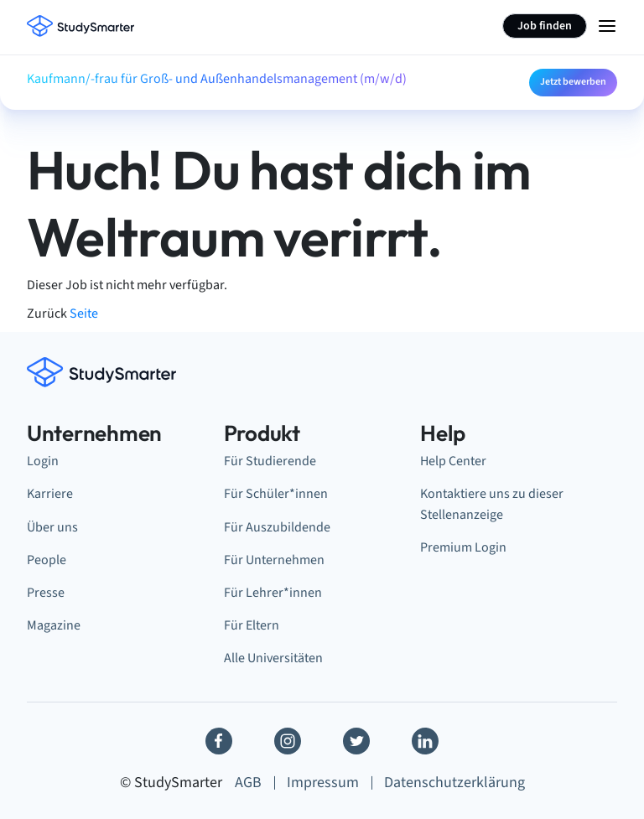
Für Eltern (252, 625)
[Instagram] (288, 741)
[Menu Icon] (607, 26)
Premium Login (463, 547)
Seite (84, 314)
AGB (248, 783)
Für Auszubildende (277, 527)
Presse (46, 593)
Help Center (453, 461)
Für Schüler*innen (276, 494)
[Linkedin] (425, 741)
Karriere (50, 494)
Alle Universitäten (273, 658)
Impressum (323, 783)
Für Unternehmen (274, 560)
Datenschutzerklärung (454, 783)
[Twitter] (356, 741)
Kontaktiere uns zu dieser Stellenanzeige (492, 504)
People (47, 560)
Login (43, 461)
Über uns (52, 527)
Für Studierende (270, 461)
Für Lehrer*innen (273, 593)
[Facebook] (219, 741)
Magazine (54, 625)
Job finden (545, 26)
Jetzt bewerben (573, 82)
